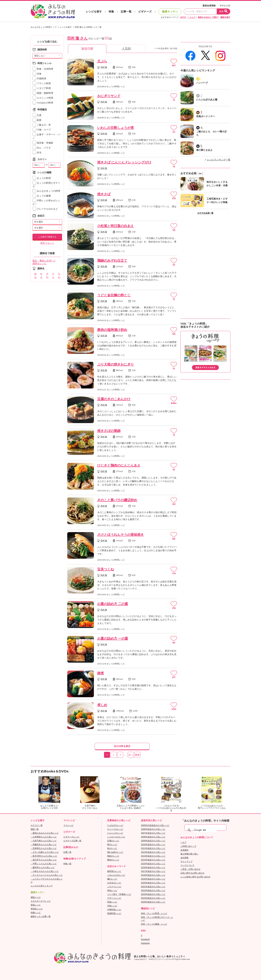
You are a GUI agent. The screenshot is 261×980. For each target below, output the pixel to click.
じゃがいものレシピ (116, 837)
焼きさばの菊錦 (109, 431)
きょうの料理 (42, 178)
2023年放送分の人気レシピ (153, 894)
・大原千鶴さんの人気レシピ (44, 841)
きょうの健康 (42, 196)
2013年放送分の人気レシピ (153, 856)
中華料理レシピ (114, 910)
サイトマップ (186, 861)
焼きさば (104, 194)
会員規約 (184, 850)
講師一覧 (35, 829)
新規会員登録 (209, 6)
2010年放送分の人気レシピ (153, 845)
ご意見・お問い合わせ (190, 869)
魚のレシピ (112, 848)
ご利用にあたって (188, 846)
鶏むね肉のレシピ (115, 852)
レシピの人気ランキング (42, 886)
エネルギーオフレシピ (41, 901)
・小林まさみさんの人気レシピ (45, 871)
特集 (111, 12)
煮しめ (102, 705)
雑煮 (101, 673)
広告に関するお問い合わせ (192, 873)
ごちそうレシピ (114, 887)
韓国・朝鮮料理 (43, 93)
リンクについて (187, 865)
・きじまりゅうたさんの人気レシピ (47, 875)
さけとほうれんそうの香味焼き (121, 535)
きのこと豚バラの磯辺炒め (117, 500)
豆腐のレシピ (113, 841)
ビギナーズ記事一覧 (72, 841)
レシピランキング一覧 (219, 160)
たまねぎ (191, 17)
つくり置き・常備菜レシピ (119, 894)
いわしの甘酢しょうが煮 (116, 128)
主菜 (37, 115)
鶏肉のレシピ (113, 856)
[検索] (205, 830)
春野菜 (183, 17)
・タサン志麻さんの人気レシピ (45, 852)
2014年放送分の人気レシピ (153, 860)
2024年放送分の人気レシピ (153, 898)
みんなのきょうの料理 (46, 191)
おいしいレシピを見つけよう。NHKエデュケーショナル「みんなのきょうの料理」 (53, 11)
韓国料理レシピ (114, 913)
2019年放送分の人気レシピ (153, 879)
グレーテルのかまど (45, 209)
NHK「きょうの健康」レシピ (154, 924)
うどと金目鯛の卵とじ (114, 295)
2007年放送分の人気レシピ (153, 833)
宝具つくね (106, 569)
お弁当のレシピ (114, 883)
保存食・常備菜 (43, 143)
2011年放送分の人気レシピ (153, 848)
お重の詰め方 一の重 (113, 638)
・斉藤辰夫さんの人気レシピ (44, 845)
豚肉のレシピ (113, 860)
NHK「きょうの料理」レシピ (154, 913)
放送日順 (87, 49)
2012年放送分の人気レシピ (153, 852)
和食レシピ (112, 902)
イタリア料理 (42, 88)
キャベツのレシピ (115, 829)
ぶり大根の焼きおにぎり (116, 364)
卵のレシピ (112, 845)
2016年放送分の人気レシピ (153, 867)
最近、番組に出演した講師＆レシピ (44, 262)
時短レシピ (112, 890)
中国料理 (39, 79)
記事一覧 (126, 12)
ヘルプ (183, 842)
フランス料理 (42, 83)
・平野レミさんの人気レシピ (44, 864)
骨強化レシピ (37, 909)
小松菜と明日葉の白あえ (116, 226)
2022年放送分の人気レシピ (153, 890)
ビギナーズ (145, 12)
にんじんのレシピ (115, 833)
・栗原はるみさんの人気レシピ (45, 833)
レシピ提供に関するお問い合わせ (195, 877)
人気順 (126, 49)
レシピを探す (94, 12)
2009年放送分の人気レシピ (153, 841)
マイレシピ (225, 6)
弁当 (37, 153)
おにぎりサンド (109, 96)
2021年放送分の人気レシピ (153, 887)
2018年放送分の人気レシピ (153, 875)
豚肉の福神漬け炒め (112, 330)
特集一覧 (67, 864)
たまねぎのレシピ (115, 825)
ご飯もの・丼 (42, 125)
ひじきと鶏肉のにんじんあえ (119, 465)
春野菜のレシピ (114, 871)
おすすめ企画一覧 (205, 213)
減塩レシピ (36, 897)
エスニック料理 (43, 98)
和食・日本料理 (43, 69)
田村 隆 (104, 67)
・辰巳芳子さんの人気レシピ (44, 860)
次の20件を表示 (122, 746)
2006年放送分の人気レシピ (153, 829)
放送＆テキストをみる (205, 367)
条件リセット (47, 243)
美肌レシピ (36, 905)
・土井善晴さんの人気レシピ (44, 837)
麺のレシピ (112, 879)
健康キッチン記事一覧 (41, 916)
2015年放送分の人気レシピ (153, 864)
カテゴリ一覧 (37, 825)
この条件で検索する (47, 237)
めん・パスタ (42, 148)
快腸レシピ (36, 913)
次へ (131, 755)
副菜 (37, 120)
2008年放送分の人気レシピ (153, 837)
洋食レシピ (112, 906)
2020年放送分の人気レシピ (153, 883)
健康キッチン (170, 12)
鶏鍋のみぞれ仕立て (112, 260)
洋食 (37, 74)
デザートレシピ (114, 898)
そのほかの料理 (43, 103)
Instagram (145, 943)
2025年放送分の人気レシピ (153, 902)
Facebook (145, 939)
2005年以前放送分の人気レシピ (155, 825)
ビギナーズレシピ (71, 837)
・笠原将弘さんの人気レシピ (44, 848)
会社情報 (184, 858)
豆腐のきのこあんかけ (114, 399)
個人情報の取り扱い (189, 854)
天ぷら (102, 61)
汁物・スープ (42, 130)
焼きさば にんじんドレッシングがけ (124, 162)
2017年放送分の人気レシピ (153, 871)
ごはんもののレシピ (116, 875)
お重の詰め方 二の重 (113, 604)
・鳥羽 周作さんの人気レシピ (44, 856)
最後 (137, 755)
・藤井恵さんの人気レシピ (43, 867)
